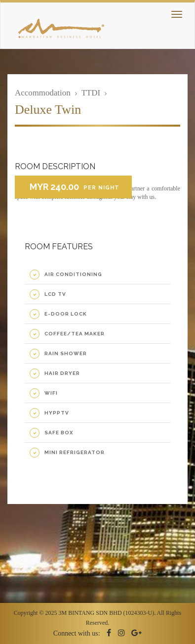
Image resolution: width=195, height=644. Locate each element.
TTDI (91, 93)
